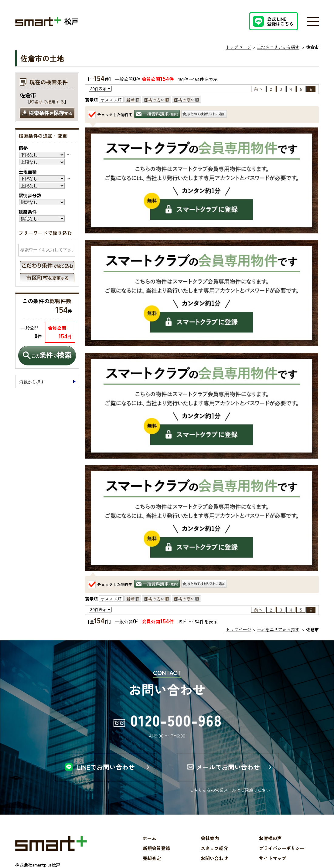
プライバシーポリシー (282, 848)
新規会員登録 (156, 848)
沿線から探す (32, 382)
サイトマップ (273, 858)
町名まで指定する (47, 102)
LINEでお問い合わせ (106, 767)
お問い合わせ (214, 858)
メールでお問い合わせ (228, 767)
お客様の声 (270, 838)
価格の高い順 (186, 100)
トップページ (238, 47)
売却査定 (152, 858)
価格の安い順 (156, 100)
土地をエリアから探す (278, 47)
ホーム (150, 838)
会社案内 (210, 838)
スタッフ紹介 (214, 848)
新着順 (133, 100)
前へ (258, 89)
